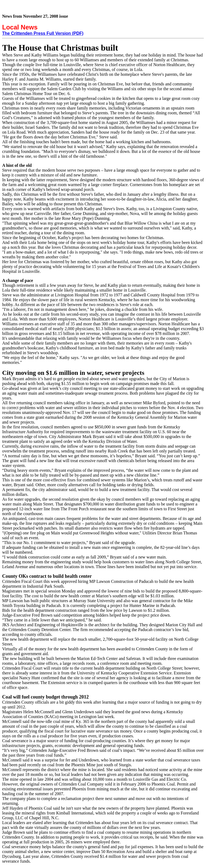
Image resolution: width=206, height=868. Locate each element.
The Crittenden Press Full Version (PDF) (43, 33)
